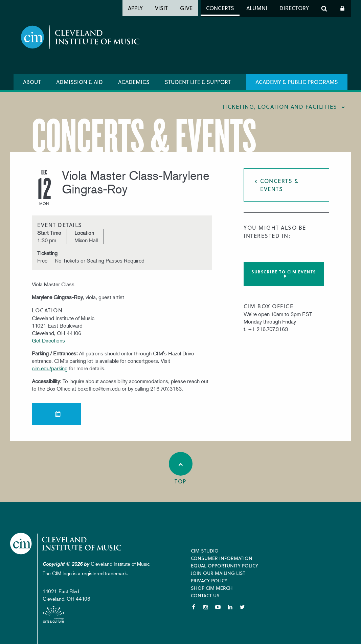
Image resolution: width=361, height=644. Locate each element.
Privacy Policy (209, 580)
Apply (135, 8)
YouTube (218, 607)
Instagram (206, 607)
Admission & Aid (80, 82)
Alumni (257, 8)
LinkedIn (230, 607)
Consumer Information (222, 558)
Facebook (194, 607)
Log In (342, 8)
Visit (161, 8)
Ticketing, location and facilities (280, 107)
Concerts (220, 8)
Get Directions (48, 340)
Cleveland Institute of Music (66, 544)
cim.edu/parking (50, 368)
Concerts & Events (279, 185)
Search (324, 8)
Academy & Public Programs (297, 82)
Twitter (242, 607)
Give (186, 8)
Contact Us (205, 595)
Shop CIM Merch (212, 588)
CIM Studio (205, 551)
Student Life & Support (198, 82)
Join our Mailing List (218, 573)
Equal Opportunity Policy (224, 566)
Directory (294, 8)
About (32, 82)
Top (181, 469)
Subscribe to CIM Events (284, 272)
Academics (134, 82)
